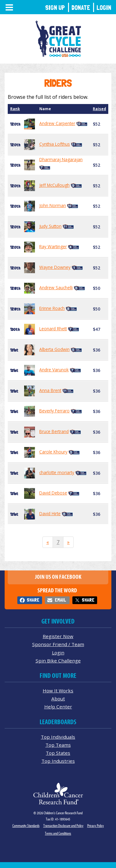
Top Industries (58, 761)
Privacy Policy (96, 826)
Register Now (58, 636)
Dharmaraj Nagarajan (61, 159)
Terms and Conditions (58, 833)
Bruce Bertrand (54, 431)
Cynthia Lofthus (55, 144)
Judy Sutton (50, 226)
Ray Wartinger (53, 246)
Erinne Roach (52, 308)
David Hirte (50, 513)
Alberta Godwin (54, 349)
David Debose (53, 493)
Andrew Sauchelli (56, 288)
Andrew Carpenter (57, 123)
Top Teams (58, 745)
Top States (58, 753)
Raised (99, 109)
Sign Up (55, 8)
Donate (81, 8)
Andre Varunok (54, 370)
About (58, 699)
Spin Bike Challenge (58, 661)
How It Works (58, 691)
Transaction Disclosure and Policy (63, 826)
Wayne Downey (55, 267)
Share (33, 600)
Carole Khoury (53, 452)
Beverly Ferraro (54, 411)
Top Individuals (58, 737)
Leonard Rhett (53, 329)
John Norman (53, 205)
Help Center (58, 707)
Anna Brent (50, 390)
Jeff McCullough (54, 185)
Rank (15, 109)
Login (104, 8)
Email (60, 600)
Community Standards (26, 826)
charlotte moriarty (57, 472)
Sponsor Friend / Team (58, 644)
